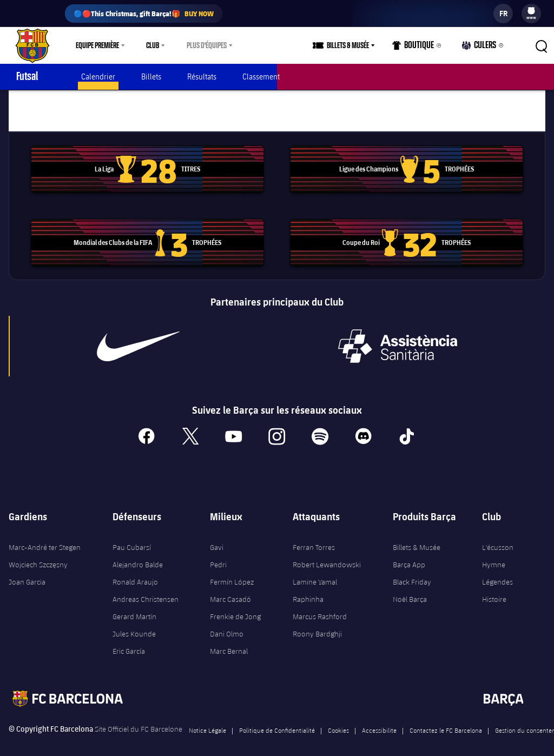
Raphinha (308, 588)
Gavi (217, 536)
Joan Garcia (27, 571)
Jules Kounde (134, 623)
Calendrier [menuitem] (98, 77)
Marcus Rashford (320, 606)
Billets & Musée (417, 536)
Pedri (218, 554)
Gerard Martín (134, 606)
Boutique (419, 48)
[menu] (531, 14)
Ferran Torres (314, 536)
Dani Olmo (227, 623)
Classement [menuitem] (261, 77)
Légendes (497, 571)
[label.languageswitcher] (503, 14)
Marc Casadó (230, 588)
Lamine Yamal (315, 571)
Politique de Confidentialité (277, 719)
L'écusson (498, 536)
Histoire (494, 588)
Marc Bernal (229, 640)
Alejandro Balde (138, 554)
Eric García (129, 640)
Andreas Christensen (146, 588)
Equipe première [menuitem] (97, 45)
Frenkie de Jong (235, 606)
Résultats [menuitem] (202, 77)
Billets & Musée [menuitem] (355, 45)
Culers (481, 48)
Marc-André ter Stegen (45, 536)
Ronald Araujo (135, 571)
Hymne (494, 554)
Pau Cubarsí (132, 536)
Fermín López (232, 571)
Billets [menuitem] (151, 77)
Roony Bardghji (317, 623)
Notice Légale (207, 719)
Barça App (409, 554)
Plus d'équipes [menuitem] (207, 45)
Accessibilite (379, 719)
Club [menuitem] (153, 45)
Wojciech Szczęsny (38, 554)
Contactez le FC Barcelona (446, 719)
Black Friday (412, 571)
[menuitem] (531, 11)
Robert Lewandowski (327, 554)
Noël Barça (410, 588)
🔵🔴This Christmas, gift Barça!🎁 (144, 14)
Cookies (338, 719)
